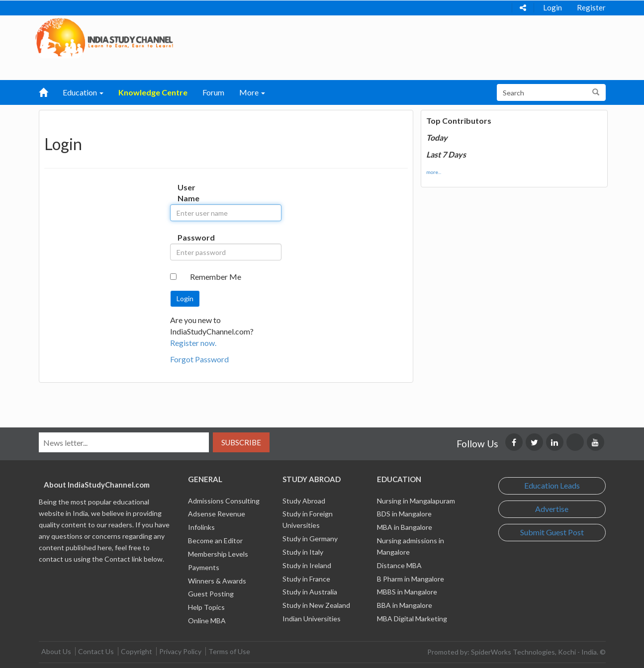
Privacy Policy (180, 651)
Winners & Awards (217, 581)
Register (591, 7)
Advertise (552, 509)
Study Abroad (304, 501)
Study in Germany (310, 539)
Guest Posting (211, 594)
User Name (188, 193)
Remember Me (216, 277)
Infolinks (201, 527)
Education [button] (83, 92)
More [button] (252, 92)
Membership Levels (218, 554)
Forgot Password (199, 359)
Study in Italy (303, 552)
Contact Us (96, 651)
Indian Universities (312, 619)
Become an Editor (215, 541)
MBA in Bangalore (405, 527)
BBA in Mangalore (405, 605)
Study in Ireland (307, 565)
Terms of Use (229, 651)
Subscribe (241, 442)
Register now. (193, 343)
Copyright (137, 651)
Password (188, 237)
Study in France (306, 579)
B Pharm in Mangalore (411, 579)
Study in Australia (310, 592)
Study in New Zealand (316, 605)
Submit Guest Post (552, 532)
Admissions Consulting (224, 501)
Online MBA (207, 621)
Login (552, 7)
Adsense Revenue (217, 514)
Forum (213, 92)
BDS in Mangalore (404, 514)
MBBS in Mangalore (407, 592)
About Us (56, 651)
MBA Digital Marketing (412, 619)
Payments (204, 567)
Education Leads (552, 485)
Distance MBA (399, 565)
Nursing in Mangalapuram (416, 501)
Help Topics (206, 607)
